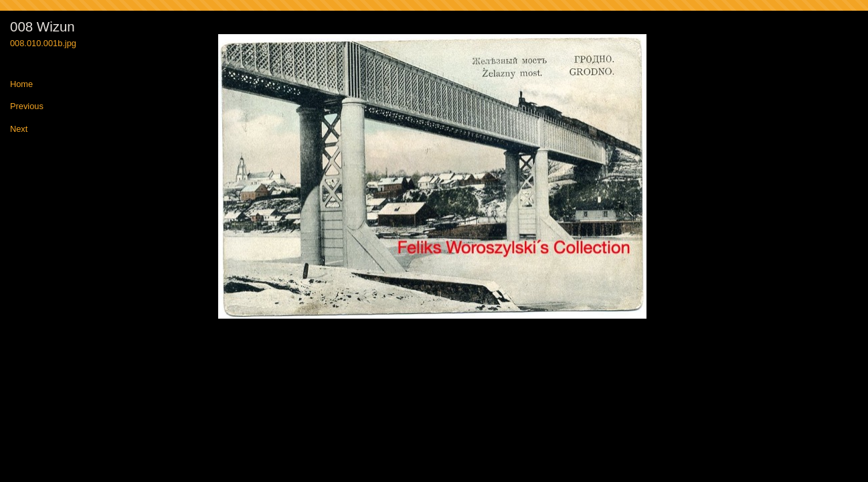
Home (21, 85)
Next (19, 130)
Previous (27, 107)
